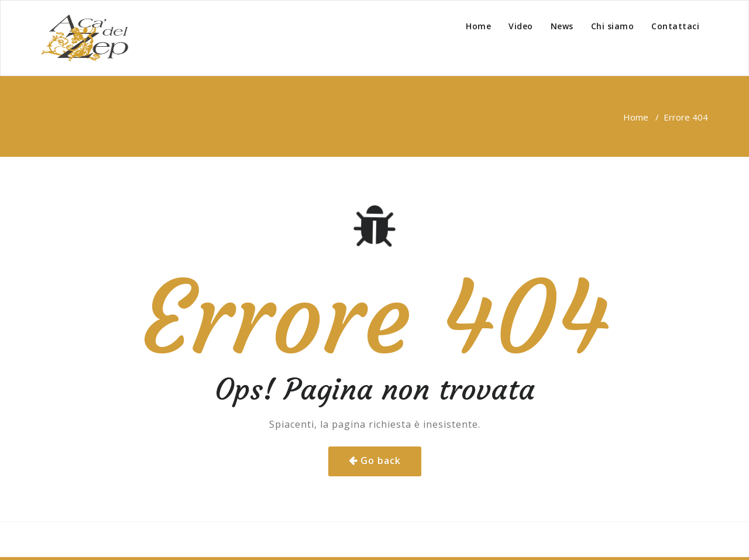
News (562, 26)
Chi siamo (613, 26)
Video (521, 26)
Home (478, 26)
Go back (381, 461)
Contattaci (675, 26)
